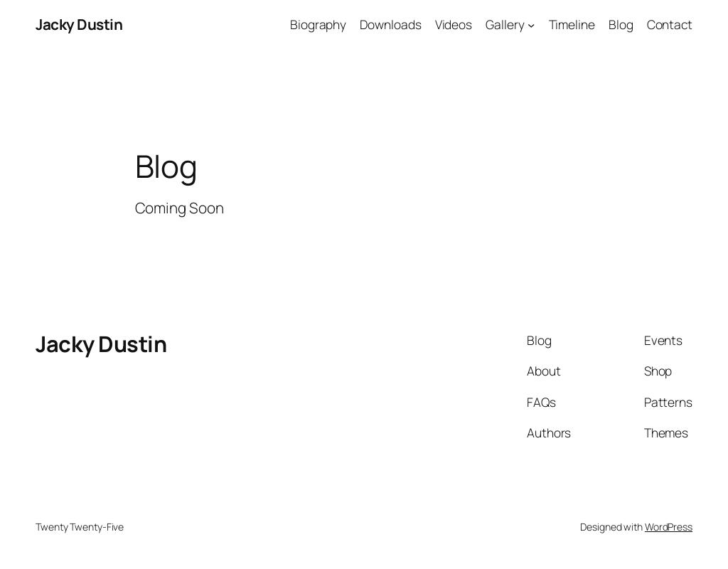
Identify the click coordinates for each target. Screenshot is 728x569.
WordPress (669, 527)
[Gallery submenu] (531, 24)
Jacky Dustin (79, 24)
